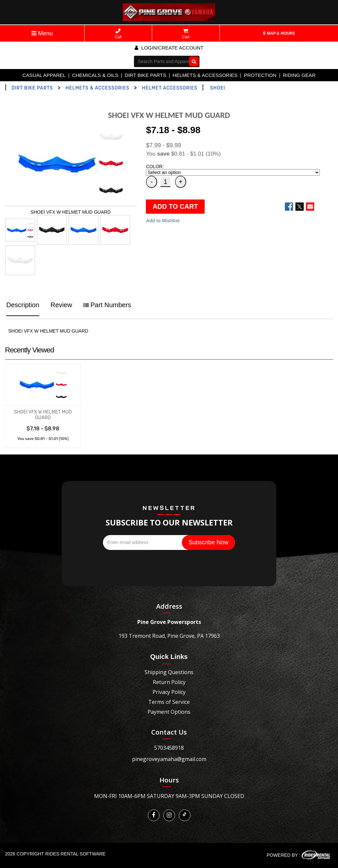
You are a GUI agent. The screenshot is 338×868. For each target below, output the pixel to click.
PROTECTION (260, 75)
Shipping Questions (169, 672)
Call (118, 34)
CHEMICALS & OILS (95, 75)
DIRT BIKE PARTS (146, 75)
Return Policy (169, 682)
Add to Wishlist (163, 221)
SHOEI (218, 88)
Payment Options (169, 712)
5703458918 (169, 748)
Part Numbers (107, 305)
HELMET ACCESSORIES (170, 88)
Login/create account (169, 48)
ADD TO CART (175, 206)
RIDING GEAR (299, 75)
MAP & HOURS (279, 33)
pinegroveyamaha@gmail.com (169, 759)
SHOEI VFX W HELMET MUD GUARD (43, 415)
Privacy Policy (169, 692)
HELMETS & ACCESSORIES (205, 75)
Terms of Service (169, 702)
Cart (186, 34)
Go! (192, 61)
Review (61, 305)
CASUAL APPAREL (44, 75)
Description (23, 305)
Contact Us (169, 732)
